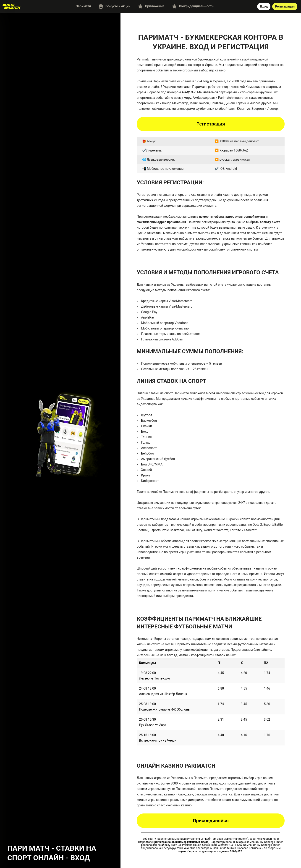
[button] (60, 435)
